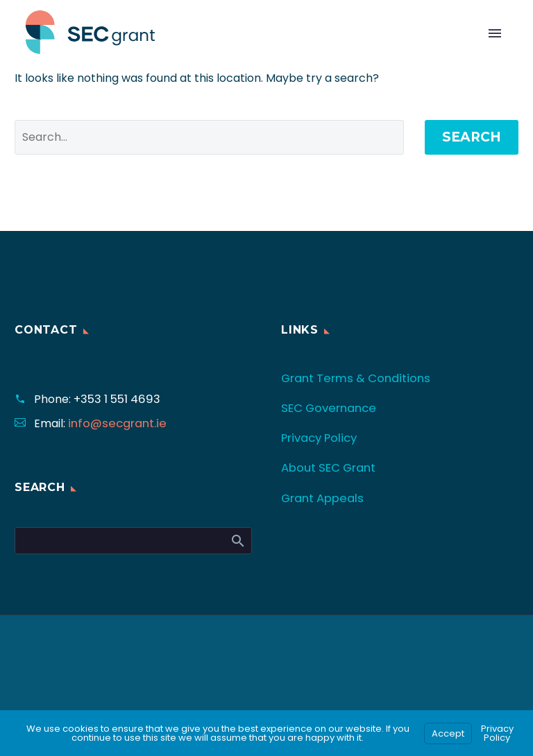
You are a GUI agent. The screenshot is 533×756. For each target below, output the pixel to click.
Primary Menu (495, 33)
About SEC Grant (327, 466)
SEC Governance (327, 407)
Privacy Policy (319, 437)
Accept (448, 733)
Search (472, 137)
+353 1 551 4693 (115, 399)
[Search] (133, 541)
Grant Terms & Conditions (352, 378)
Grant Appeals (321, 496)
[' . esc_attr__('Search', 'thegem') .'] (209, 137)
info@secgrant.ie (114, 423)
